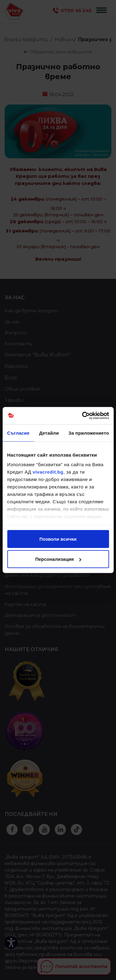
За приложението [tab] (89, 433)
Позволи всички (58, 539)
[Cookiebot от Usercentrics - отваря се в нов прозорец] (83, 416)
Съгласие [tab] (18, 433)
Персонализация (58, 559)
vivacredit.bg (48, 472)
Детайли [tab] (49, 433)
